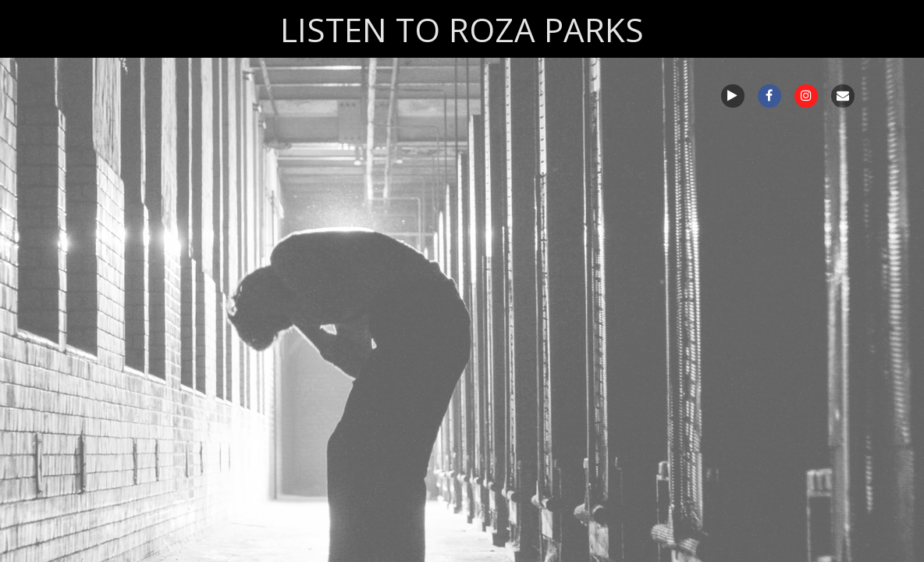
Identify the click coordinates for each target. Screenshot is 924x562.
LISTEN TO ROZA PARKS (462, 29)
